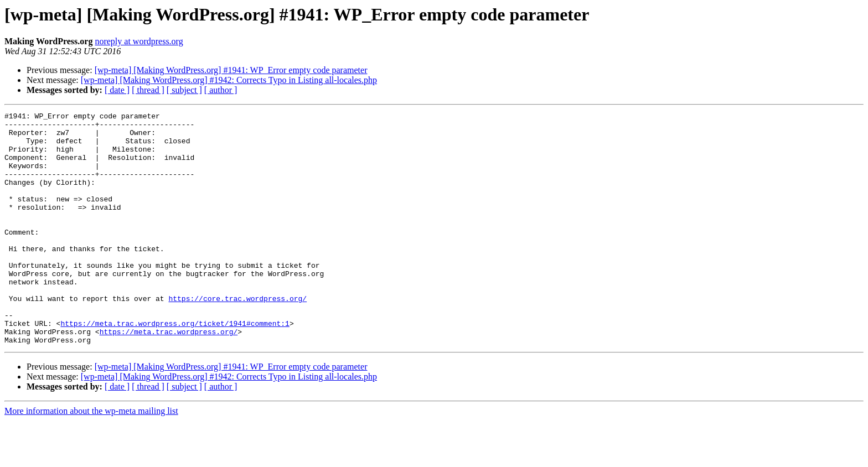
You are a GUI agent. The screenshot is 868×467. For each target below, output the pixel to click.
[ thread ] (148, 90)
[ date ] (117, 90)
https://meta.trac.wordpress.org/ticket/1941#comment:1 (175, 366)
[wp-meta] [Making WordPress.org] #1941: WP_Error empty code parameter (231, 70)
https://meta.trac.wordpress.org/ (169, 376)
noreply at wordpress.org (139, 41)
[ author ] (221, 90)
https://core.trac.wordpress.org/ (237, 336)
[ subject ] (184, 90)
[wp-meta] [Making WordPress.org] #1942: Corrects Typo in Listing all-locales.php (229, 80)
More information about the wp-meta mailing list (91, 457)
